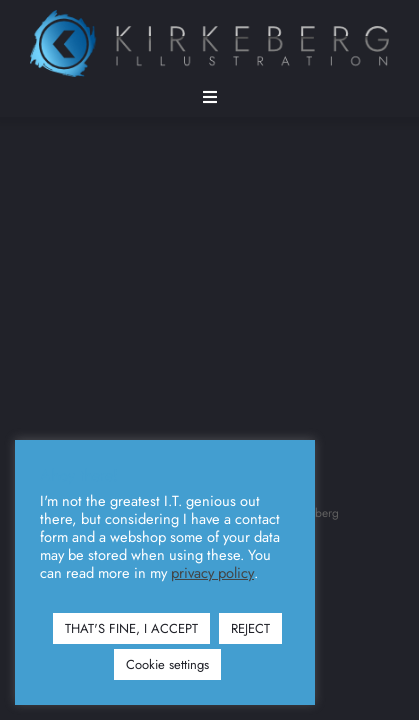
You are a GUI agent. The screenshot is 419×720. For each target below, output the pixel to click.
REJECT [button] (250, 628)
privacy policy (212, 573)
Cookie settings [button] (167, 664)
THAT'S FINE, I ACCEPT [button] (131, 628)
